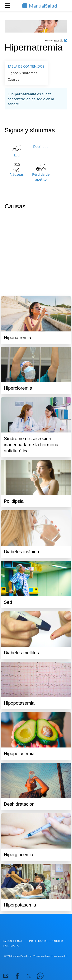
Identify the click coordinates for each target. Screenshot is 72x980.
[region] (36, 254)
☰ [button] (7, 6)
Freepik (58, 40)
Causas (13, 79)
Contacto (11, 946)
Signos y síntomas (22, 73)
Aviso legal (13, 941)
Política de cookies (46, 941)
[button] (6, 976)
